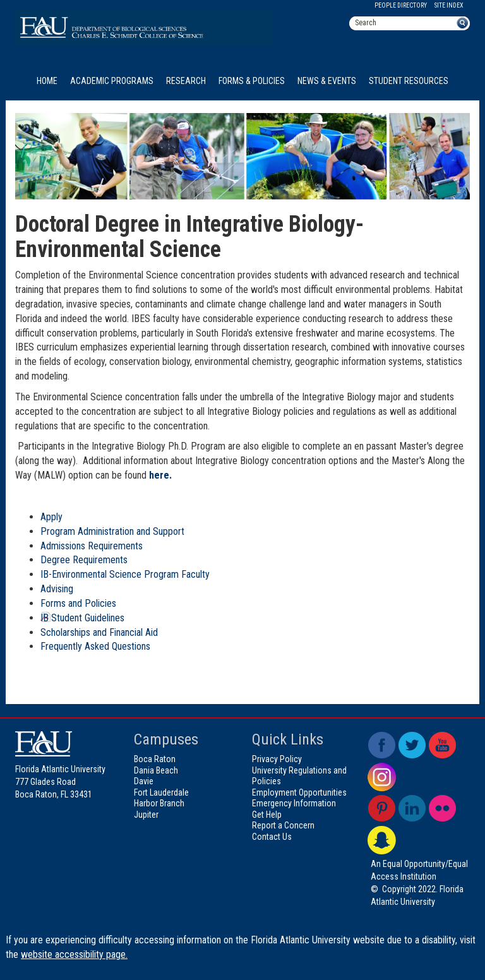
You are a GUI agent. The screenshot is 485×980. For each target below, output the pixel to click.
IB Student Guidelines (82, 618)
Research (186, 81)
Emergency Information (294, 803)
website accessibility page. (74, 954)
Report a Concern (283, 825)
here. (160, 475)
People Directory (401, 5)
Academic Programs (112, 81)
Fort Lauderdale (161, 792)
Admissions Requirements (92, 546)
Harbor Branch (159, 803)
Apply (51, 517)
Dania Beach (156, 770)
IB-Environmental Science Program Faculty (125, 574)
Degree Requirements (84, 560)
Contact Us (272, 837)
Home (47, 81)
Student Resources (409, 81)
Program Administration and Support (112, 531)
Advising (57, 589)
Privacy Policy (277, 759)
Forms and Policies (78, 603)
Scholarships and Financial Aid (99, 632)
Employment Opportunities (299, 792)
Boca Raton (155, 759)
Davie (144, 781)
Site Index (449, 5)
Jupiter (146, 815)
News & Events (327, 81)
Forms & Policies (252, 81)
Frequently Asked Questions (95, 646)
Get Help (267, 815)
